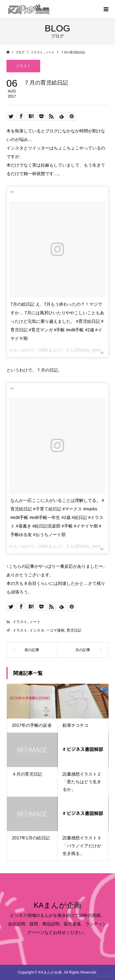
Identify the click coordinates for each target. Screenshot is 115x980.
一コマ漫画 (55, 630)
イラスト (23, 66)
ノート (35, 622)
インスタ (37, 630)
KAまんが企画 (57, 905)
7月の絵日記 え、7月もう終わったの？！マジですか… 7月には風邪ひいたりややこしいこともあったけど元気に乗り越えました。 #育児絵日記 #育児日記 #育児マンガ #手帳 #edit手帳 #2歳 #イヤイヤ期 (57, 321)
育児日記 (74, 630)
